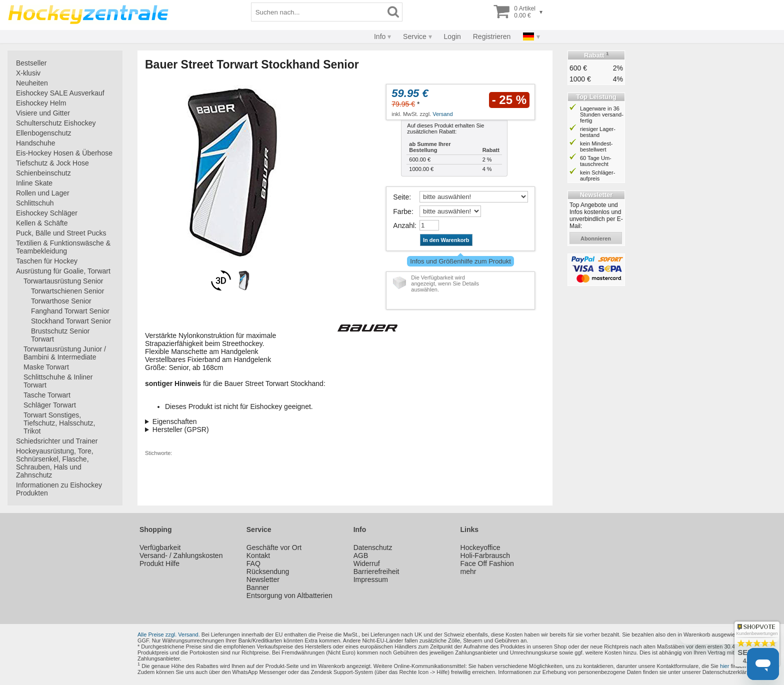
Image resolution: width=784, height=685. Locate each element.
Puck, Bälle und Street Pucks (61, 233)
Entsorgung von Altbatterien (289, 595)
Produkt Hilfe (159, 563)
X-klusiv (28, 73)
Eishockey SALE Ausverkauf (60, 93)
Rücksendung (268, 571)
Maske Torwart (46, 367)
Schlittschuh (35, 203)
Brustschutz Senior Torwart (60, 335)
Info (380, 36)
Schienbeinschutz (43, 173)
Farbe (402, 211)
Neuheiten (32, 83)
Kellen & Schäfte (42, 223)
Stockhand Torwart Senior (71, 321)
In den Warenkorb (446, 240)
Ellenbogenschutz (44, 133)
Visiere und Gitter (43, 113)
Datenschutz (373, 547)
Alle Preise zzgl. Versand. (169, 634)
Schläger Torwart (50, 405)
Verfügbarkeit (160, 547)
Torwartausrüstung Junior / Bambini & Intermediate (65, 353)
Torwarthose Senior (61, 301)
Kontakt (258, 555)
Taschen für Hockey (47, 261)
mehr (468, 571)
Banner (258, 587)
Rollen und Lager (43, 193)
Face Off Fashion (487, 563)
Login (452, 36)
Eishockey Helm (41, 103)
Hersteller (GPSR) (181, 429)
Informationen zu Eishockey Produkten (59, 489)
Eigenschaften (175, 421)
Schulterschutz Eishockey (56, 123)
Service (415, 36)
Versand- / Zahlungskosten (181, 555)
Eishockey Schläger (47, 213)
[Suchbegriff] (318, 12)
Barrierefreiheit (376, 571)
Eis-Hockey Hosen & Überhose (64, 153)
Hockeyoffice (480, 547)
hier (724, 666)
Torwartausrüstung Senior (63, 281)
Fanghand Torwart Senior (70, 311)
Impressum (371, 579)
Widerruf (367, 563)
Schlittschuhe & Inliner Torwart (58, 381)
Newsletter (263, 579)
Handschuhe (36, 143)
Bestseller (31, 63)
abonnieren (596, 238)
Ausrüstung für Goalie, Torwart (63, 271)
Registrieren (492, 36)
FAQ (253, 563)
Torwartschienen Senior (67, 291)
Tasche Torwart (47, 395)
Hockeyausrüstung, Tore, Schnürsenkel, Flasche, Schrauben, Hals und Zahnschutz (55, 463)
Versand (442, 114)
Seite (401, 197)
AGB (361, 555)
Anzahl (404, 225)
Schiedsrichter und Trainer (57, 441)
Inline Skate (34, 183)
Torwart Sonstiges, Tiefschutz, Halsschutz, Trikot (59, 423)
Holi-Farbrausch (485, 555)
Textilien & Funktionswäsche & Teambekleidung (63, 247)
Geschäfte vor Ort (274, 547)
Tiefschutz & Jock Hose (52, 163)
